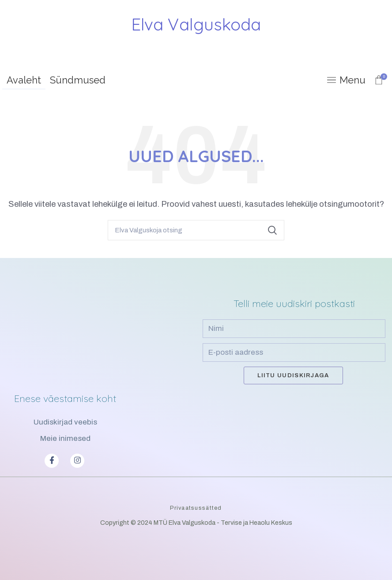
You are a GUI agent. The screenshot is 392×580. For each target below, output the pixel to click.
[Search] (196, 230)
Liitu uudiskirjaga (293, 375)
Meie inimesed (65, 438)
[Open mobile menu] (346, 80)
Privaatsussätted (196, 508)
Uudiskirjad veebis (65, 422)
